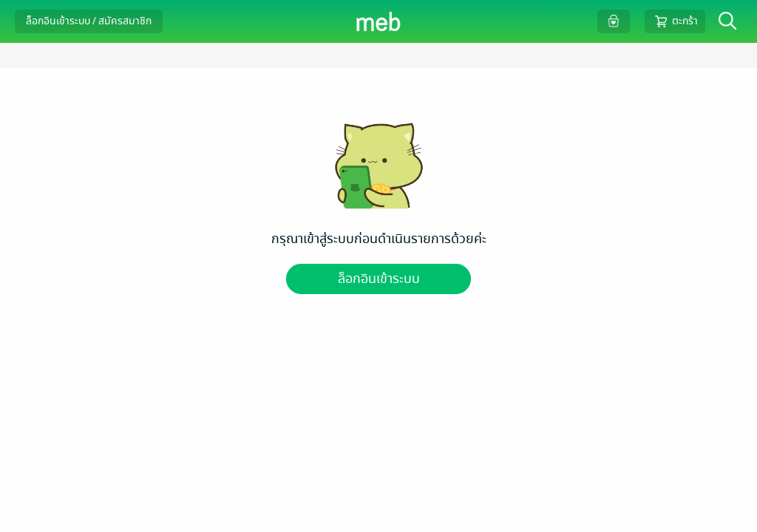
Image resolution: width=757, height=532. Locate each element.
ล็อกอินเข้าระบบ (379, 279)
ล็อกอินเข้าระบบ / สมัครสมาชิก (89, 21)
